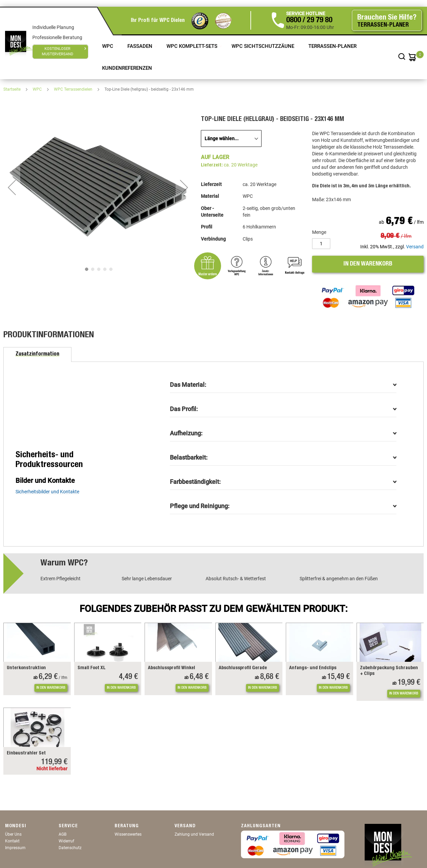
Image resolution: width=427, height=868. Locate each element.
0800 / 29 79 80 (309, 21)
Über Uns (13, 834)
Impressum (15, 848)
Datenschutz (70, 848)
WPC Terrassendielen (74, 89)
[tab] (37, 354)
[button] (12, 187)
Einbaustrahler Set (26, 753)
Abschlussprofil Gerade (243, 668)
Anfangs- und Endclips (313, 668)
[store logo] (19, 43)
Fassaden (141, 46)
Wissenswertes (128, 834)
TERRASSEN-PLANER (332, 46)
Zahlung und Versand (194, 834)
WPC (108, 46)
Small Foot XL (92, 668)
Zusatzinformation (37, 354)
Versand (415, 247)
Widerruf (66, 841)
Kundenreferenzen (128, 68)
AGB (63, 834)
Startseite (12, 89)
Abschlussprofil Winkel (172, 668)
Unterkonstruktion (26, 668)
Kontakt (12, 841)
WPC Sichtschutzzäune (264, 46)
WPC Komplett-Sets (193, 46)
